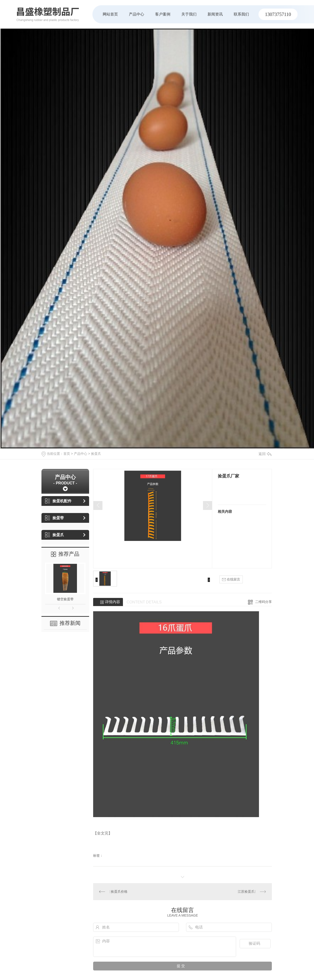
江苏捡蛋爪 (246, 892)
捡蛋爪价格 (119, 892)
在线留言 (231, 579)
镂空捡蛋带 (65, 599)
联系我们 (241, 14)
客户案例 (163, 14)
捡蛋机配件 (58, 501)
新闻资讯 (215, 14)
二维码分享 (263, 602)
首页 (67, 454)
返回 (265, 454)
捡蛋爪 (96, 454)
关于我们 (189, 14)
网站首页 (110, 14)
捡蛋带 (54, 518)
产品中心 (137, 14)
